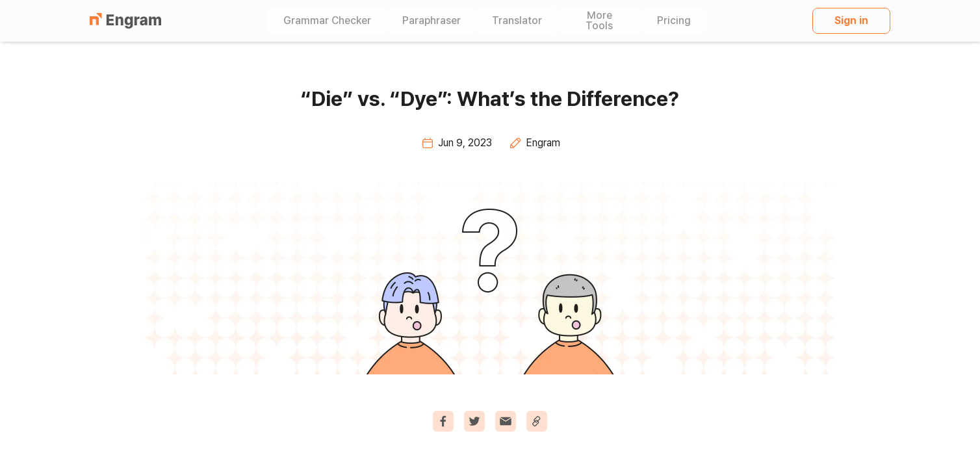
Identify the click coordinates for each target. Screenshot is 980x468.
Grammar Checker (327, 21)
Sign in (851, 20)
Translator (517, 21)
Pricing (674, 21)
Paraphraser (432, 21)
